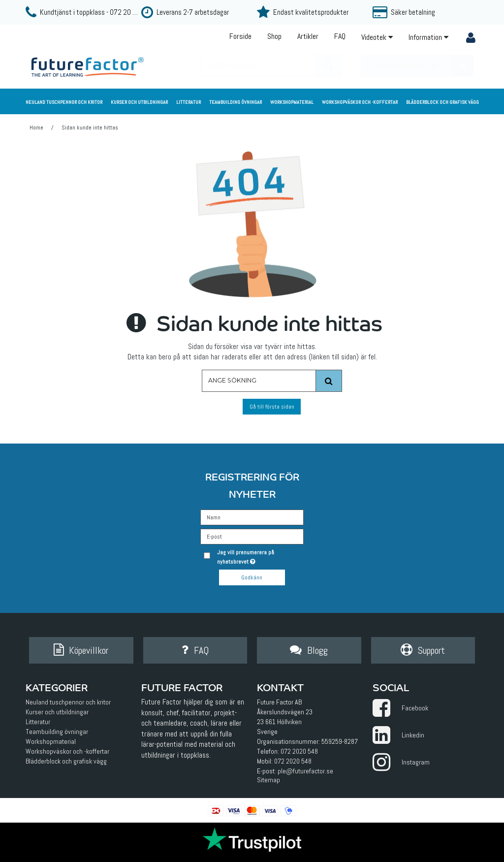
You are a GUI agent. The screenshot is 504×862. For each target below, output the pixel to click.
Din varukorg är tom (424, 66)
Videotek (377, 37)
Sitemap (268, 780)
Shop (274, 36)
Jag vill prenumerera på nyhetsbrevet (260, 557)
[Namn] (252, 517)
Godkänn (252, 577)
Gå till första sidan (272, 407)
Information (428, 37)
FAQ (340, 36)
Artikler (308, 36)
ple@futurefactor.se (305, 771)
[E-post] (252, 536)
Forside (240, 36)
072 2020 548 (299, 751)
